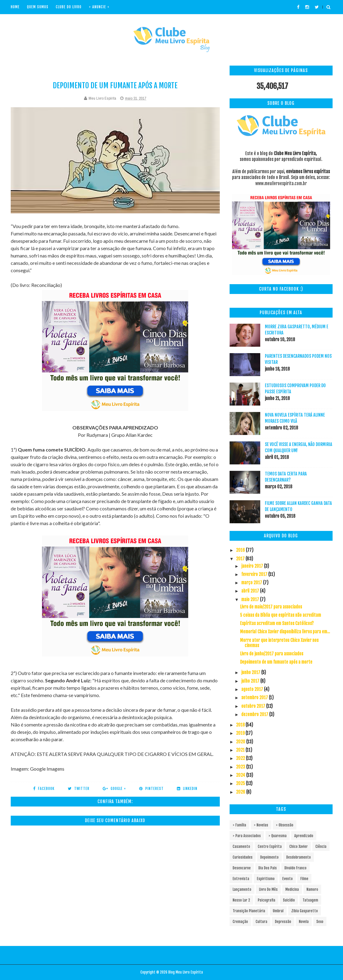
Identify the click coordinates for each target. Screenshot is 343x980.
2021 (241, 750)
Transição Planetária (249, 911)
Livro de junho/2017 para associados (272, 654)
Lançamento (242, 889)
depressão (283, 922)
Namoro (312, 889)
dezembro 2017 (255, 714)
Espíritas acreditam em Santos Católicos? (277, 623)
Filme (304, 879)
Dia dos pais (268, 868)
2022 (241, 758)
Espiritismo (266, 879)
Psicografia (267, 900)
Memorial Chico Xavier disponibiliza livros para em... (285, 632)
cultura (261, 922)
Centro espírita (270, 847)
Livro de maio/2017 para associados (271, 607)
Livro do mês (268, 889)
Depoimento (269, 857)
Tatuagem (310, 900)
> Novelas (261, 825)
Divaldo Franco (295, 868)
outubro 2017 (254, 706)
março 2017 (252, 583)
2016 (241, 550)
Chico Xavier (299, 847)
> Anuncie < (99, 7)
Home (15, 7)
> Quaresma (278, 836)
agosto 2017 (253, 689)
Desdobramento (299, 857)
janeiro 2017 (253, 566)
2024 (241, 775)
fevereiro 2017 (255, 574)
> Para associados (247, 836)
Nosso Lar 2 (241, 900)
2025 (241, 783)
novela (304, 922)
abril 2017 (251, 591)
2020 (241, 742)
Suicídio (289, 900)
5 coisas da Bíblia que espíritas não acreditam (280, 615)
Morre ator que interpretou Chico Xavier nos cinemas (279, 643)
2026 (241, 792)
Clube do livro (69, 7)
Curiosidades (243, 857)
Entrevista (241, 879)
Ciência (321, 847)
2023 (241, 767)
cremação (240, 922)
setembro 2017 (255, 698)
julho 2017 (251, 681)
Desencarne (242, 868)
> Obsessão (285, 825)
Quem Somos (38, 7)
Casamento (241, 847)
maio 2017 (251, 599)
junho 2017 (251, 672)
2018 (241, 725)
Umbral (278, 911)
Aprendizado (304, 836)
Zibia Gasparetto (305, 911)
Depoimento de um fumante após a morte (276, 662)
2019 (241, 733)
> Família (239, 825)
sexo (320, 922)
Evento (288, 879)
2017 (241, 559)
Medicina (292, 889)
